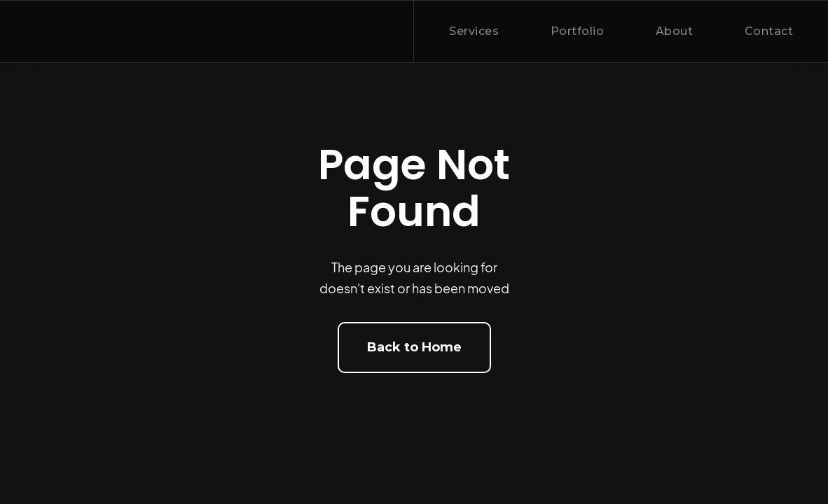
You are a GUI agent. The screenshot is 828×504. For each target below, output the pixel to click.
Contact (769, 31)
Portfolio (578, 31)
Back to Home (414, 347)
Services (474, 31)
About (675, 31)
